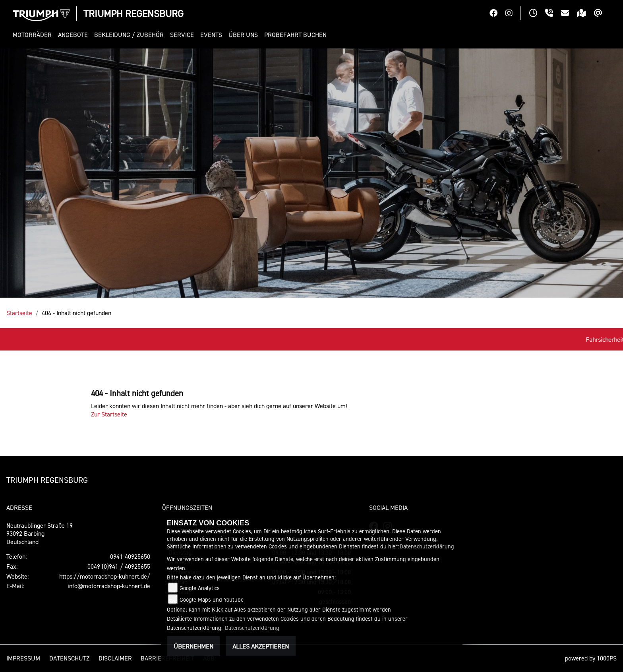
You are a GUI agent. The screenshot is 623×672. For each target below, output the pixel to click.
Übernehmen (193, 646)
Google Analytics (200, 588)
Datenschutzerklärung (427, 546)
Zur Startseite (109, 414)
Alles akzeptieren (261, 646)
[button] (34, 35)
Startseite (19, 313)
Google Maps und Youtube (212, 599)
